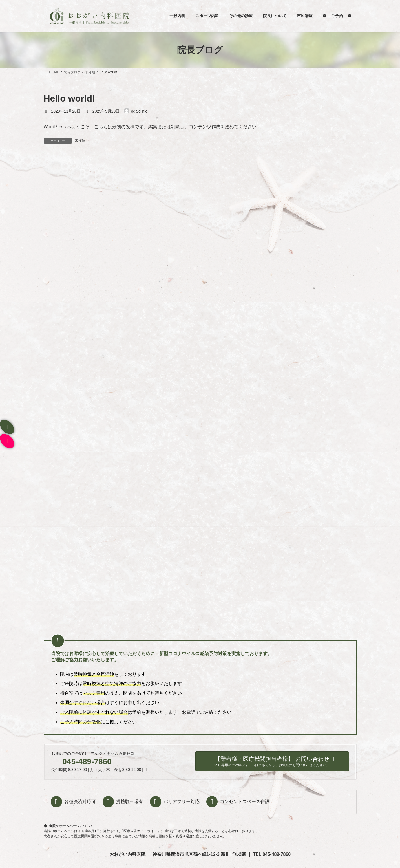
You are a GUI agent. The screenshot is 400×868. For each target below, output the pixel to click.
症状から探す (143, 769)
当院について (111, 769)
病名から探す (174, 769)
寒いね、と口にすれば (177, 266)
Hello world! (169, 343)
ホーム (54, 769)
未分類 (80, 140)
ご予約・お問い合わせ (212, 769)
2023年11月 (58, 473)
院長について (80, 769)
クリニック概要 (252, 769)
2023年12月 (58, 462)
